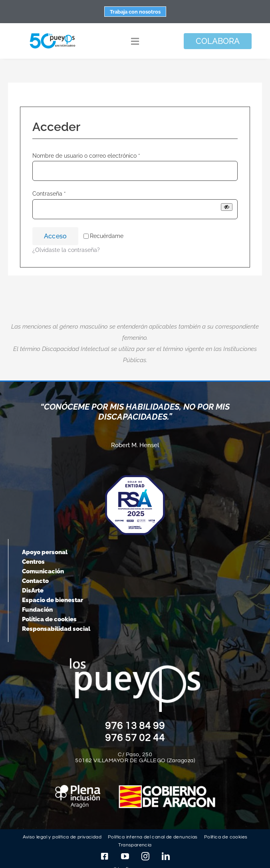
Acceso (55, 236)
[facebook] (105, 856)
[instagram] (145, 856)
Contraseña (49, 194)
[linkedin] (166, 856)
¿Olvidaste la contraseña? (66, 250)
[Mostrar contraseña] (227, 207)
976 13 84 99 (135, 726)
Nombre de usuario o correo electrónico (86, 156)
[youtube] (125, 856)
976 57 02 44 (135, 738)
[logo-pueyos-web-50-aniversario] (53, 34)
